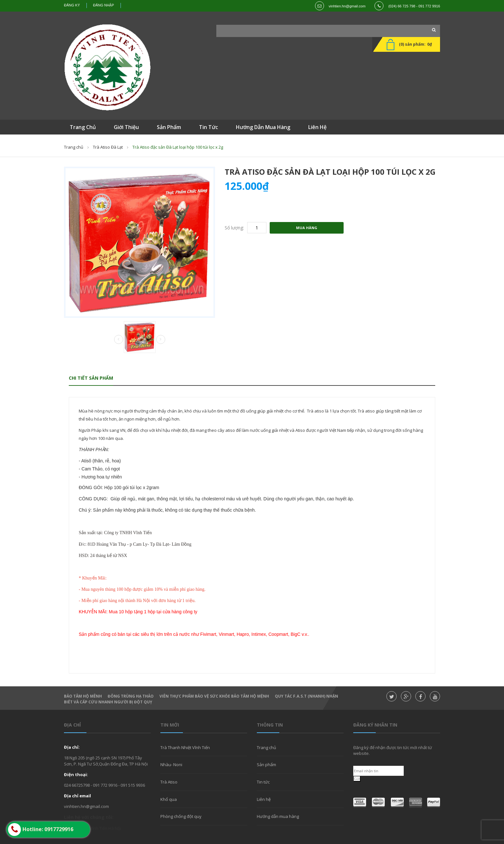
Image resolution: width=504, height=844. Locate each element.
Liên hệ (264, 799)
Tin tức (263, 782)
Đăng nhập (104, 5)
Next (161, 339)
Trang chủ (266, 747)
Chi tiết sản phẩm (91, 378)
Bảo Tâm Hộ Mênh (83, 696)
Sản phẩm (266, 765)
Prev (119, 340)
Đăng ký (72, 5)
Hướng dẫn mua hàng (278, 816)
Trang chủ (74, 147)
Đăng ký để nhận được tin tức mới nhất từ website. (393, 750)
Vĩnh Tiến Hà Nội (105, 828)
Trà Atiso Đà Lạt (108, 147)
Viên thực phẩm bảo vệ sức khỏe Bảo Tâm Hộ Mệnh (214, 696)
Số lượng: (234, 228)
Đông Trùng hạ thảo (131, 696)
